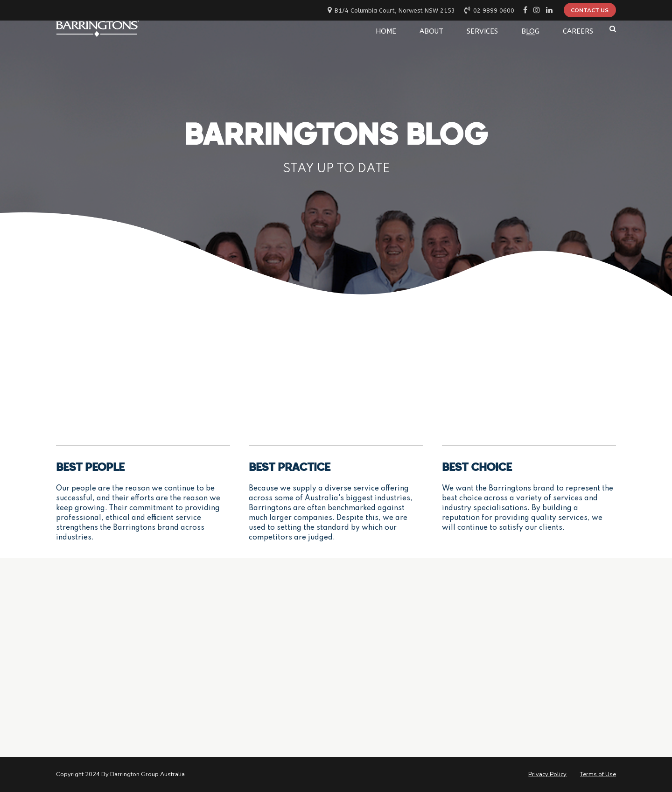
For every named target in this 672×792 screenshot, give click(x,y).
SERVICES (482, 29)
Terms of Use (598, 774)
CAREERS (578, 29)
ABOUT (431, 29)
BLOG (530, 29)
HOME (386, 29)
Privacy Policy (547, 774)
